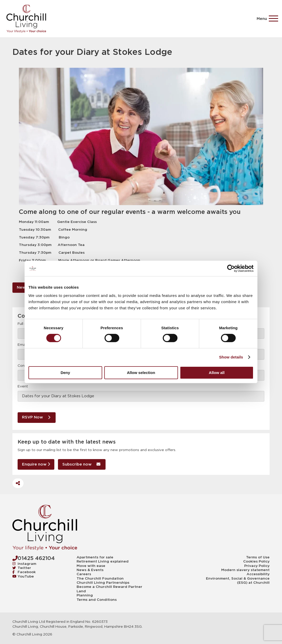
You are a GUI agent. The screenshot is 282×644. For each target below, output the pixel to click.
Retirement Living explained (103, 561)
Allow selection (141, 373)
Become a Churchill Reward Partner (109, 587)
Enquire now (36, 464)
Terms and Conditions (97, 600)
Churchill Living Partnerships (103, 583)
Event (23, 386)
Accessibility (258, 574)
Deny (65, 373)
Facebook (24, 572)
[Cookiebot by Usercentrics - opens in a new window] (231, 268)
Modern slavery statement (245, 570)
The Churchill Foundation (100, 579)
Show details (231, 357)
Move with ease (91, 566)
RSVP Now (36, 417)
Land (81, 591)
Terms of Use (258, 557)
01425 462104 (34, 558)
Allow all (217, 373)
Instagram (24, 564)
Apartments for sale (95, 557)
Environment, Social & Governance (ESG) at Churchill (238, 581)
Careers (84, 574)
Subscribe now (81, 464)
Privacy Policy (257, 566)
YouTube (23, 576)
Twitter (22, 568)
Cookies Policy (256, 561)
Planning (85, 595)
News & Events (90, 570)
